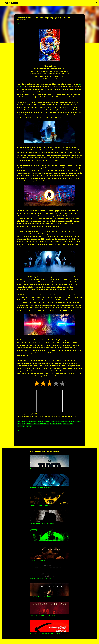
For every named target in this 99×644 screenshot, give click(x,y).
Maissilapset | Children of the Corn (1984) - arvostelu (45, 634)
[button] (18, 23)
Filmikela (11, 3)
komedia (78, 421)
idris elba (47, 421)
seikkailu (29, 424)
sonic (34, 424)
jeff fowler (64, 421)
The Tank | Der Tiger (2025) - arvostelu (41, 469)
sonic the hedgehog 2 (56, 424)
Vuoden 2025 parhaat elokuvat (39, 542)
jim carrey (72, 421)
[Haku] (20, 3)
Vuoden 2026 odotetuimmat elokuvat (41, 505)
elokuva (41, 421)
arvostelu (24, 421)
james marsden (55, 421)
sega (24, 424)
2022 (19, 421)
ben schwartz (33, 421)
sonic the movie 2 (68, 424)
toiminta (29, 426)
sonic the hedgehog (43, 424)
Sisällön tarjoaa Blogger (50, 642)
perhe (19, 424)
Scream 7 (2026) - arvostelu (38, 560)
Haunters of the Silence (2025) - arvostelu (42, 524)
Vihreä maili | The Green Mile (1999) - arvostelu (44, 597)
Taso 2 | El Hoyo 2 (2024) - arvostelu (41, 487)
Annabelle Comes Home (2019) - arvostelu (42, 615)
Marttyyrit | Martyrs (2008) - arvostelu (41, 579)
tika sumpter (21, 426)
